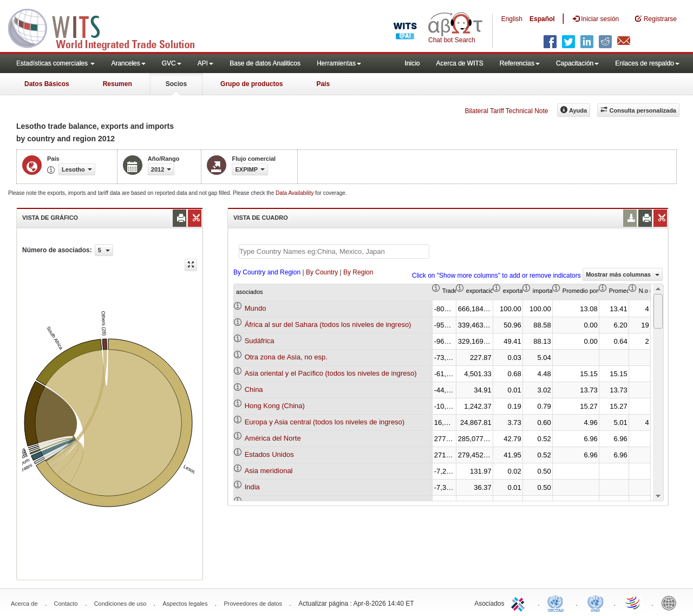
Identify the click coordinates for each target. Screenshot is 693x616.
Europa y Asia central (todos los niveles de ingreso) (325, 422)
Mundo (256, 308)
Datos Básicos (47, 84)
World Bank (671, 602)
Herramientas (339, 63)
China (254, 389)
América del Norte (273, 438)
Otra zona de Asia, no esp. (286, 357)
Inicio (412, 63)
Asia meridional (269, 471)
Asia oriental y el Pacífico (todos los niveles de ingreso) (331, 373)
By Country (322, 272)
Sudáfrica (260, 341)
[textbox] (334, 251)
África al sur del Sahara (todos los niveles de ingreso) (328, 325)
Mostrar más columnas (623, 274)
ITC (520, 602)
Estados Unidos (269, 454)
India (252, 487)
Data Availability (295, 193)
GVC (172, 63)
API (205, 63)
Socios (176, 84)
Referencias (520, 63)
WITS (108, 27)
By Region (358, 272)
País (323, 84)
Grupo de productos (251, 84)
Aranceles (128, 63)
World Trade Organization (633, 602)
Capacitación (577, 63)
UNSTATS (596, 602)
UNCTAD (558, 602)
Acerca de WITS (459, 63)
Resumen (117, 84)
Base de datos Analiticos (265, 63)
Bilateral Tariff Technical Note (506, 111)
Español (542, 19)
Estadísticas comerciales (55, 63)
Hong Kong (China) (275, 406)
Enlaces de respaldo (647, 63)
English (512, 19)
